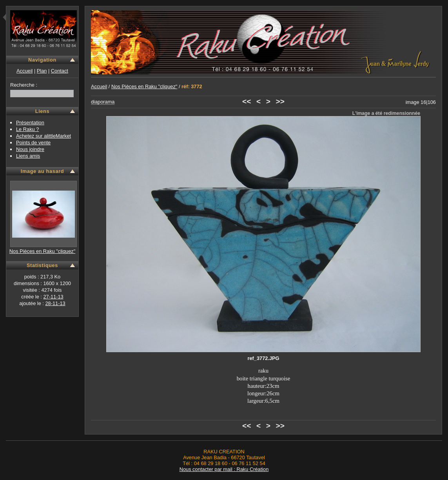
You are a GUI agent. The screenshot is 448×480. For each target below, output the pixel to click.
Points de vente (33, 143)
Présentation (30, 123)
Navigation (42, 60)
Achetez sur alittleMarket (44, 136)
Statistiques (42, 265)
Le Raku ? (27, 129)
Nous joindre (30, 149)
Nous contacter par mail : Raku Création (224, 469)
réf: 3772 (192, 86)
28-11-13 (55, 303)
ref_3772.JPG (263, 358)
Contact (60, 71)
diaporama (103, 102)
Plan (42, 71)
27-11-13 (53, 297)
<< (247, 101)
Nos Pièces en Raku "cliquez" (42, 251)
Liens (43, 111)
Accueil (24, 71)
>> (280, 101)
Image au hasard (43, 171)
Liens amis (28, 156)
